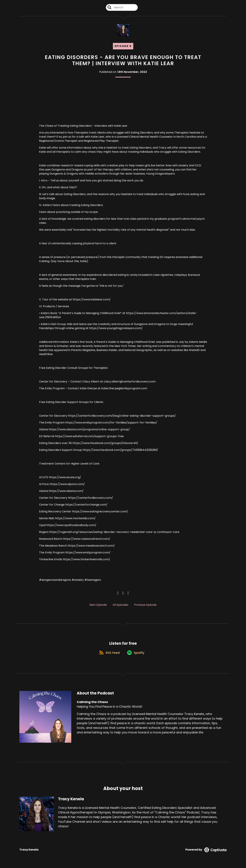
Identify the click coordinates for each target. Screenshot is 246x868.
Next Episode (98, 605)
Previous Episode (145, 605)
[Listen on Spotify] (136, 655)
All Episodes (120, 605)
